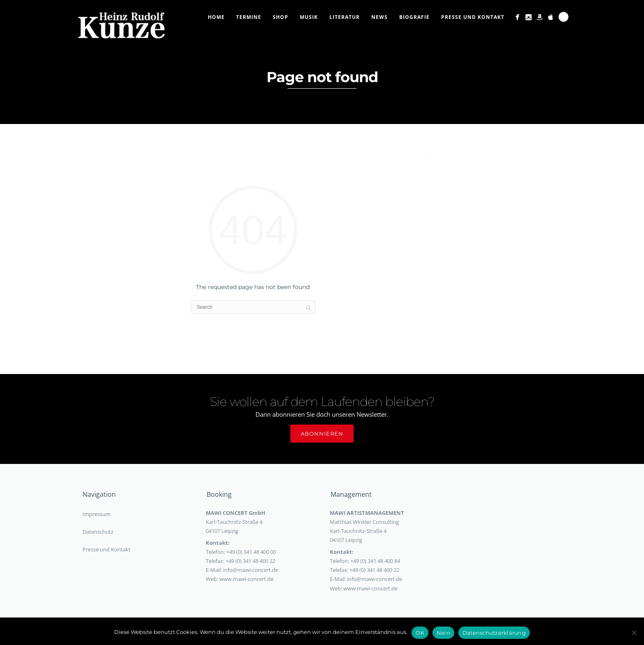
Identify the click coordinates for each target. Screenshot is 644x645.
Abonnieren (322, 434)
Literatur (345, 17)
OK (420, 633)
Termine (249, 17)
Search (563, 17)
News (379, 17)
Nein (443, 633)
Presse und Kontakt (473, 17)
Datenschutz (98, 532)
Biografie (414, 17)
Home (216, 17)
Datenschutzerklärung (494, 633)
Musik (309, 17)
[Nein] (634, 633)
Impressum (97, 514)
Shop (281, 17)
